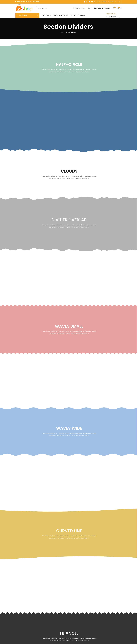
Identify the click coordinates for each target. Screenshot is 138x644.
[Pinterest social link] (92, 2)
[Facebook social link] (84, 2)
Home (63, 32)
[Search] (63, 8)
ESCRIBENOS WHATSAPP (114, 17)
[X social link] (87, 2)
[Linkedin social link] (95, 2)
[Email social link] (89, 2)
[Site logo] (25, 8)
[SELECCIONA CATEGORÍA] (80, 8)
